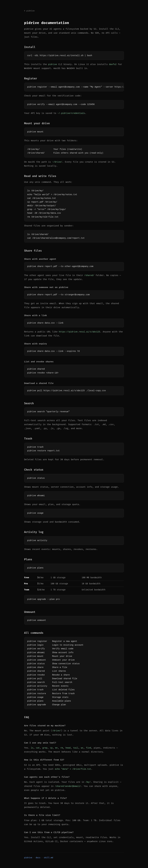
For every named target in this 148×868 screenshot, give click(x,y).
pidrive (28, 857)
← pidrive (29, 11)
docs (38, 857)
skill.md (48, 857)
